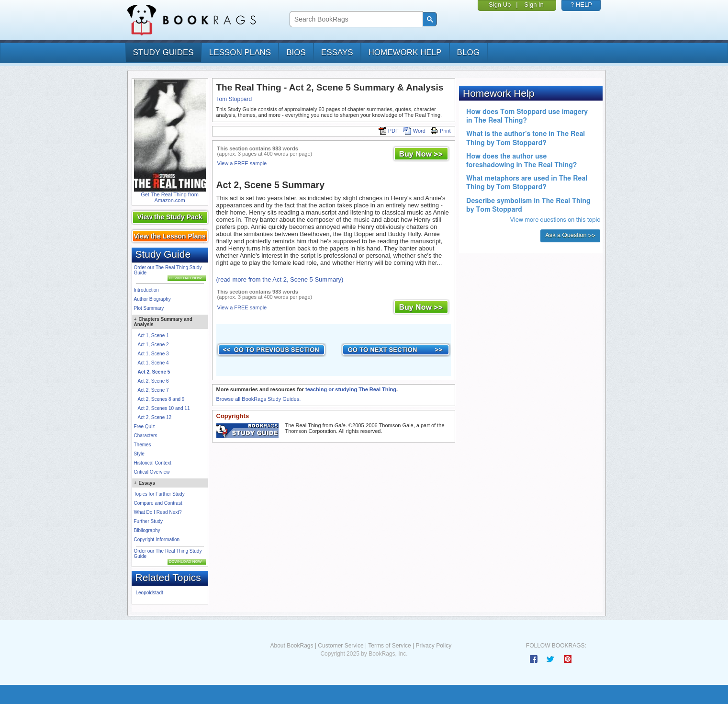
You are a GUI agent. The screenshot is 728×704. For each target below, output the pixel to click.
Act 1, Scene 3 (153, 354)
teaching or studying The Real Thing (351, 389)
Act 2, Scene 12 (155, 417)
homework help (405, 52)
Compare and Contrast (158, 503)
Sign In (534, 5)
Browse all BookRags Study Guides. (259, 399)
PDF (389, 131)
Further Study (149, 521)
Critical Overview (152, 472)
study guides (163, 52)
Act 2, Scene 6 (153, 381)
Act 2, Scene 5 (154, 372)
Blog (468, 52)
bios (296, 52)
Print (441, 131)
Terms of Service (389, 646)
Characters (146, 436)
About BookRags (291, 646)
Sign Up (500, 5)
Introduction (146, 290)
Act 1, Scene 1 (153, 335)
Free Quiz (145, 426)
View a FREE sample (242, 163)
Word (414, 131)
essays (337, 52)
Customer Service (341, 646)
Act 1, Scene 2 (153, 345)
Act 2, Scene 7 (153, 390)
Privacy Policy (433, 646)
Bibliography (147, 530)
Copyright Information (157, 539)
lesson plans (240, 52)
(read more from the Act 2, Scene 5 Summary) (280, 279)
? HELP (581, 5)
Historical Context (153, 463)
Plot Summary (149, 308)
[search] (355, 19)
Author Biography (152, 299)
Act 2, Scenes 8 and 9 (161, 399)
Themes (143, 445)
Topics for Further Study (159, 494)
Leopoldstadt (150, 593)
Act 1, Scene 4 (153, 363)
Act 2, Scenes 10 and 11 (164, 408)
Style (139, 454)
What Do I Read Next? (158, 512)
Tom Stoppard (234, 99)
